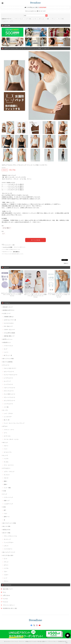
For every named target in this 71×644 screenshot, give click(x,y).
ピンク (6, 558)
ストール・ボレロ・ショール (11, 439)
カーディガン (7, 436)
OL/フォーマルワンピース (11, 375)
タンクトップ (7, 539)
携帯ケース (7, 517)
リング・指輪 (7, 487)
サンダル (6, 462)
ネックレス (7, 475)
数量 (3, 231)
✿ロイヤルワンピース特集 (9, 523)
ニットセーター (8, 417)
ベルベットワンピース (9, 387)
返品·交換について (8, 589)
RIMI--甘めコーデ (8, 326)
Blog (4, 592)
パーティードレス (19, 19)
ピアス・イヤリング (9, 471)
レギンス (6, 546)
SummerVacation (9, 323)
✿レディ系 (7, 420)
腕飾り (6, 481)
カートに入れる (36, 240)
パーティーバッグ (8, 497)
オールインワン (8, 452)
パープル (6, 568)
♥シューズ (5, 455)
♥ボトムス (5, 442)
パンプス (6, 458)
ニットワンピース (8, 384)
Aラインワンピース (9, 391)
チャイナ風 (61, 19)
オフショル (42, 19)
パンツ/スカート (8, 549)
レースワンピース (8, 378)
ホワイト (6, 565)
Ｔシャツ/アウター (9, 542)
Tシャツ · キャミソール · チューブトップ (14, 423)
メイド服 (6, 407)
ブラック (54, 19)
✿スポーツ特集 (6, 533)
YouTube (5, 598)
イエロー (6, 575)
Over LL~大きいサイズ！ (10, 368)
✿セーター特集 (6, 526)
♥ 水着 (4, 491)
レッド (6, 578)
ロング (6, 349)
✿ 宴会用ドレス (7, 342)
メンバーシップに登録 (8, 247)
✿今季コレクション (8, 339)
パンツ (6, 449)
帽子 (5, 510)
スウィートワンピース (9, 397)
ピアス (12, 21)
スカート (6, 446)
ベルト (6, 513)
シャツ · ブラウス (8, 413)
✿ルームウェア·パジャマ (9, 552)
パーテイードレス (8, 346)
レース (35, 19)
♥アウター (5, 426)
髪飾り (6, 484)
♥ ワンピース (6, 365)
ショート (6, 352)
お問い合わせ (6, 595)
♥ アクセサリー (6, 468)
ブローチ (6, 478)
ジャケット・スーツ (9, 429)
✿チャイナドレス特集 (8, 358)
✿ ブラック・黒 (8, 355)
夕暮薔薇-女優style (9, 317)
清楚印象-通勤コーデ (9, 336)
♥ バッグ (5, 494)
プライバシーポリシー (9, 605)
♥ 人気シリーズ (6, 313)
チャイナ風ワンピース (9, 394)
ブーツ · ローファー (9, 465)
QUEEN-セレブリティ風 (10, 320)
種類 (3, 226)
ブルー (6, 571)
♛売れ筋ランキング (8, 307)
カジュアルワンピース (9, 400)
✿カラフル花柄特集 (8, 362)
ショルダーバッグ (8, 504)
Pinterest (5, 602)
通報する (66, 263)
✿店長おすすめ (6, 529)
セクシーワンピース (9, 371)
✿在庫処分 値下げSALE (8, 310)
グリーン (6, 581)
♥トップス (5, 410)
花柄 (48, 19)
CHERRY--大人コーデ (9, 329)
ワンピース (5, 21)
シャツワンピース (8, 404)
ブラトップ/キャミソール (10, 536)
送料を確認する (16, 251)
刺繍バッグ (7, 500)
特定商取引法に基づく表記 (10, 608)
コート (6, 433)
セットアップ (7, 381)
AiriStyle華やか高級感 (9, 333)
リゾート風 (28, 19)
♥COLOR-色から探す (8, 555)
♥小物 (4, 507)
